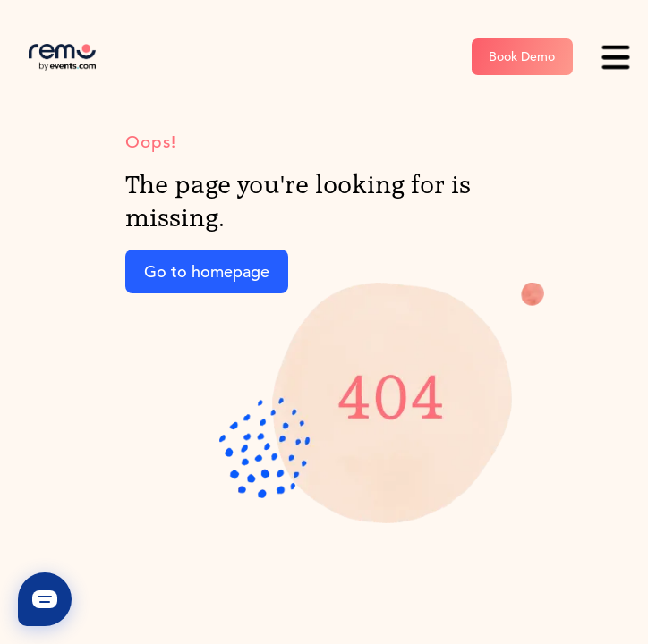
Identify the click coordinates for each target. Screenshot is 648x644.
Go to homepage (207, 271)
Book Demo (522, 56)
